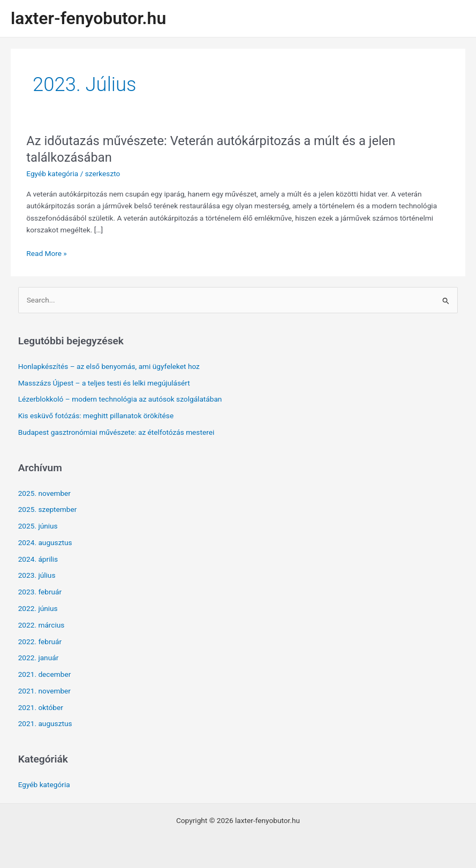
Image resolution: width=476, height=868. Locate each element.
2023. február (40, 592)
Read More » (47, 254)
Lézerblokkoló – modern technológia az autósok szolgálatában (120, 399)
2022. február (40, 641)
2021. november (44, 691)
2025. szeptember (48, 509)
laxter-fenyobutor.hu (88, 18)
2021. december (45, 674)
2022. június (38, 608)
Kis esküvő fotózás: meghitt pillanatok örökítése (96, 416)
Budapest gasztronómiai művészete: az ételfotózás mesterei (116, 432)
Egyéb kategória (52, 173)
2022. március (41, 625)
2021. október (41, 707)
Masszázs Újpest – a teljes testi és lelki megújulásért (104, 383)
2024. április (38, 559)
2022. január (39, 658)
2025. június (38, 526)
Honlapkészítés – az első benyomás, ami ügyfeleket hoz (109, 366)
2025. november (44, 493)
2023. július (37, 575)
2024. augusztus (45, 542)
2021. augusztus (45, 723)
